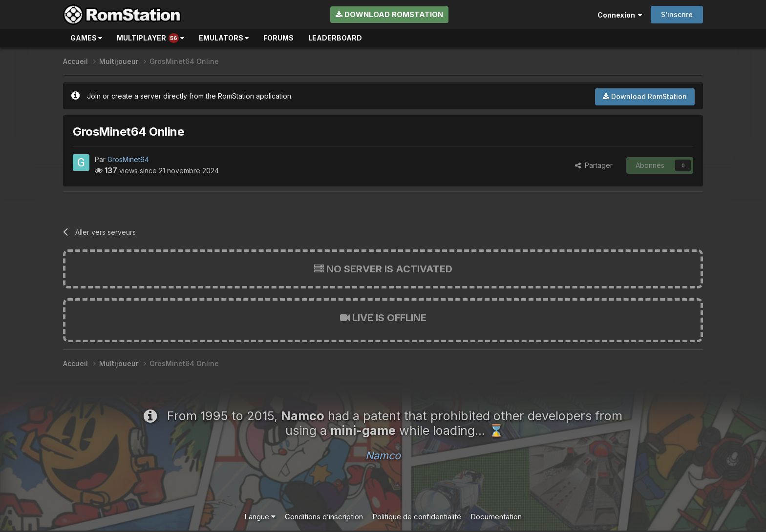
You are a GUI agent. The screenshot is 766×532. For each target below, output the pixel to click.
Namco (383, 455)
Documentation (496, 517)
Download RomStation (389, 14)
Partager (594, 165)
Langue (260, 517)
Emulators (224, 38)
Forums (278, 38)
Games (86, 38)
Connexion (620, 15)
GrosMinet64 (128, 159)
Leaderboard (335, 38)
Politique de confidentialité (417, 517)
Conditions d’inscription (324, 517)
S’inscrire (677, 14)
